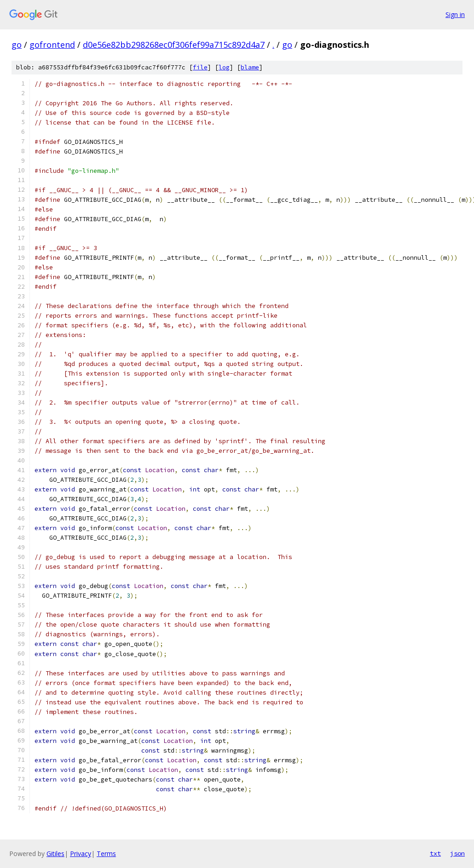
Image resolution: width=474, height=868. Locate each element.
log (224, 67)
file (200, 67)
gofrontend (52, 45)
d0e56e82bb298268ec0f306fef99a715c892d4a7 (174, 45)
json (457, 853)
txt (435, 853)
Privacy (81, 854)
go (17, 45)
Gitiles (55, 854)
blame (250, 67)
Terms (106, 854)
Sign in (455, 14)
